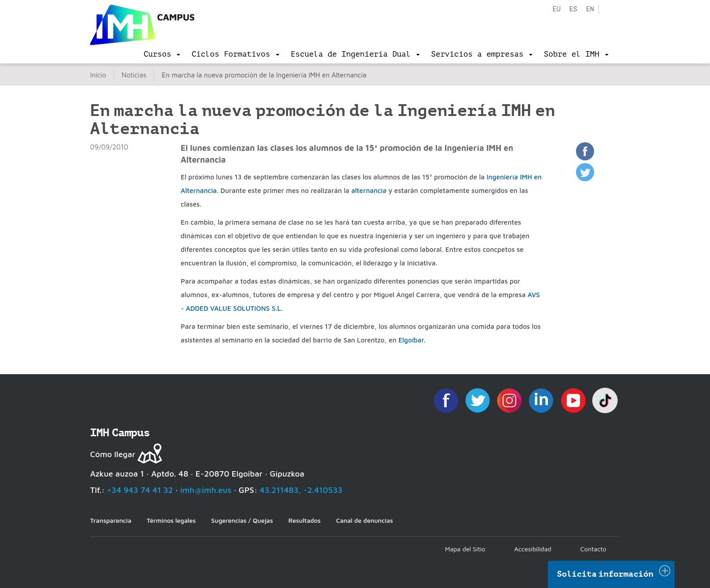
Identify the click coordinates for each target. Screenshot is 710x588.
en (590, 9)
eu (556, 9)
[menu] (162, 54)
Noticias (134, 75)
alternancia (369, 190)
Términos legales (171, 520)
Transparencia (111, 520)
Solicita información (605, 574)
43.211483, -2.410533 (301, 490)
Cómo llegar (113, 454)
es (573, 9)
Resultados (305, 520)
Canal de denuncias (365, 520)
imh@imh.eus (206, 490)
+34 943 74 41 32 (140, 490)
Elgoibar (411, 340)
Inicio (98, 75)
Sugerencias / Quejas (242, 520)
